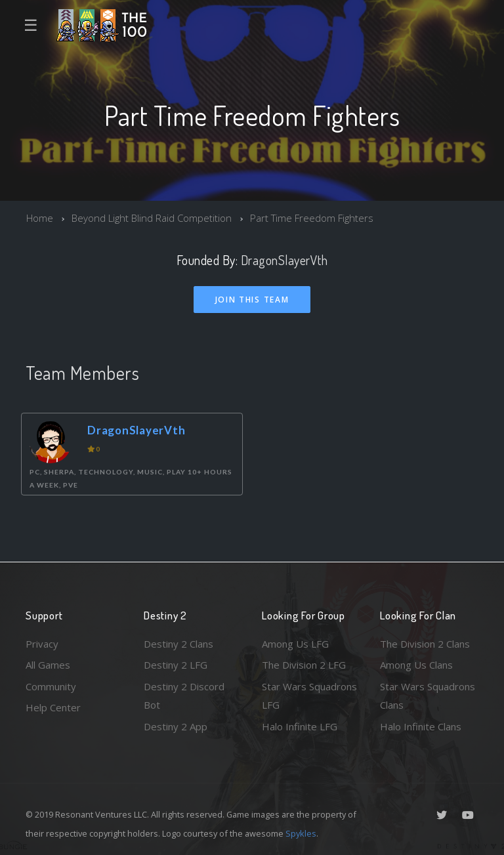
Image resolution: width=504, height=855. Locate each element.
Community (51, 686)
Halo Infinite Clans (421, 726)
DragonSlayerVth (284, 260)
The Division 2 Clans (425, 644)
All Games (48, 665)
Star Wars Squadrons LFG (309, 696)
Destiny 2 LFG (176, 665)
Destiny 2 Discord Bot (184, 696)
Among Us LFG (295, 644)
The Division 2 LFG (304, 665)
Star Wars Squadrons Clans (428, 696)
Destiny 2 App (176, 726)
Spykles (301, 833)
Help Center (53, 707)
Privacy (42, 644)
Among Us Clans (416, 665)
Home (40, 218)
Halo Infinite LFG (300, 726)
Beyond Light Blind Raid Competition (152, 218)
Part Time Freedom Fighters (312, 218)
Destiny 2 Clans (178, 644)
